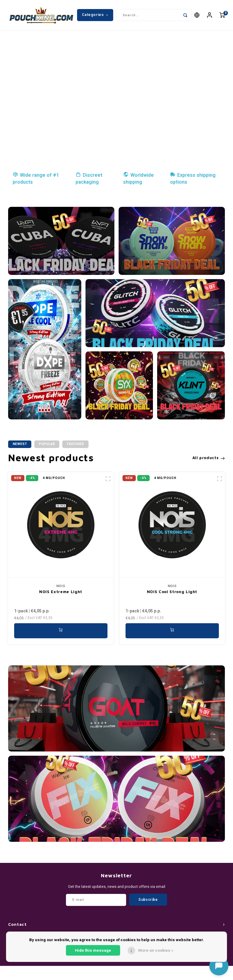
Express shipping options (193, 179)
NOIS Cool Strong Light (172, 592)
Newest (20, 444)
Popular (47, 444)
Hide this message (93, 950)
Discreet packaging (89, 179)
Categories (95, 15)
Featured (75, 444)
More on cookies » (156, 950)
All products (209, 458)
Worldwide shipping (138, 179)
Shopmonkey (139, 974)
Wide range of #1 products (36, 179)
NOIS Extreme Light (61, 592)
